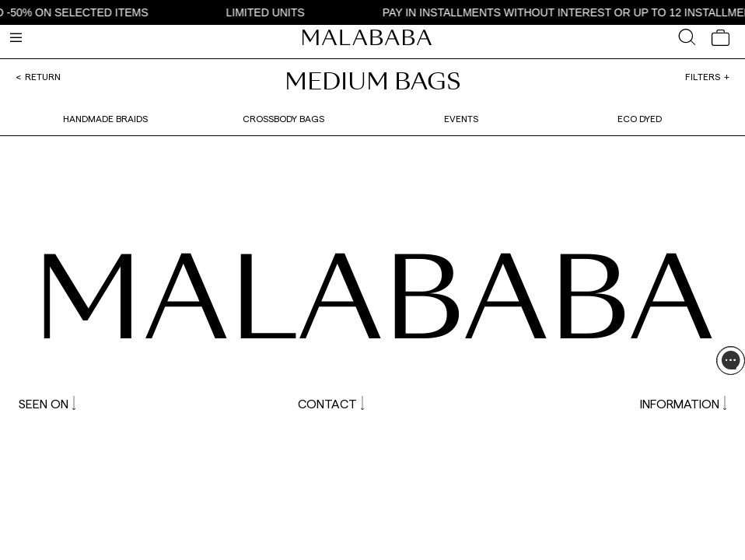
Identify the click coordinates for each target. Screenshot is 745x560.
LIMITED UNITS (269, 12)
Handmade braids (105, 118)
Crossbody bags (283, 118)
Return (43, 76)
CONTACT (331, 403)
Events (461, 118)
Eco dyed (640, 118)
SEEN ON (47, 403)
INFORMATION (683, 403)
